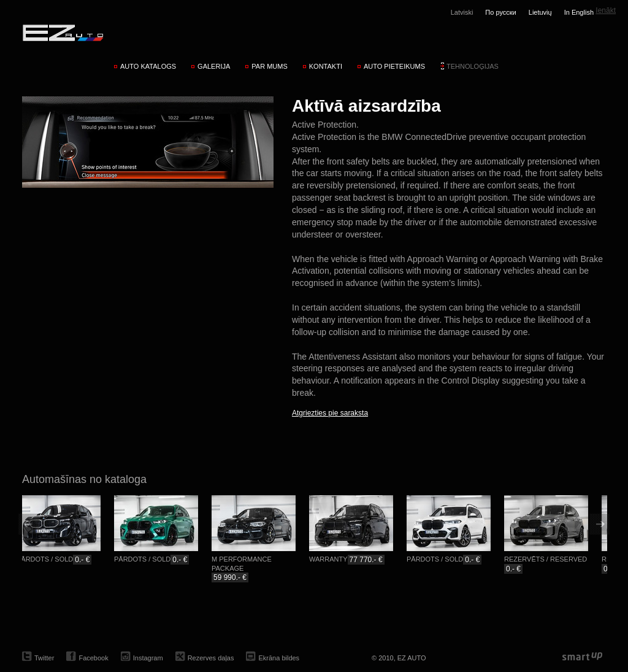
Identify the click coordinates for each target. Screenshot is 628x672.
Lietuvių (540, 12)
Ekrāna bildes (279, 658)
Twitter (44, 658)
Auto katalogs (148, 66)
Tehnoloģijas (473, 66)
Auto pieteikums (394, 66)
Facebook (93, 658)
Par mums (269, 66)
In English (579, 12)
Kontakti (326, 66)
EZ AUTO (62, 33)
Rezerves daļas (211, 658)
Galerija (214, 66)
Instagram (148, 658)
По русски (500, 12)
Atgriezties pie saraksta (330, 413)
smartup (582, 657)
